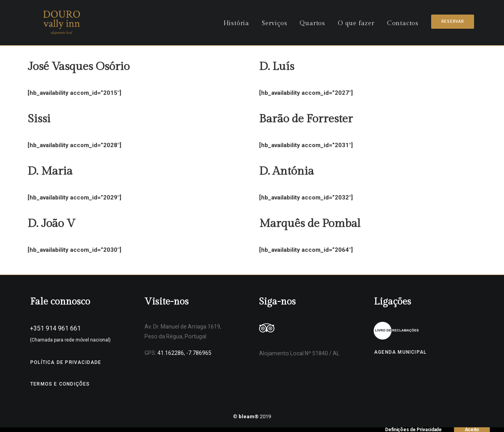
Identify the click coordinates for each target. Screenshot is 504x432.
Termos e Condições (60, 384)
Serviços (274, 26)
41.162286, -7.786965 (184, 353)
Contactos (403, 26)
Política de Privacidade (66, 362)
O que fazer (356, 26)
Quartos (312, 26)
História (236, 26)
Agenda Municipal (400, 352)
